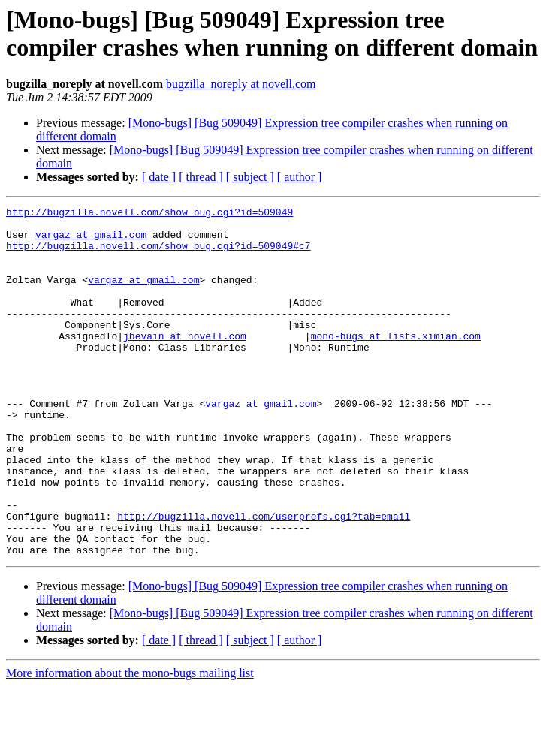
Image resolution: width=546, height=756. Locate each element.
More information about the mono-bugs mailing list (130, 743)
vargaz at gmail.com (91, 241)
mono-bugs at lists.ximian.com (396, 363)
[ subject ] (250, 177)
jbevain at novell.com (185, 363)
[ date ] (159, 177)
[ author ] (300, 177)
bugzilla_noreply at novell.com (241, 84)
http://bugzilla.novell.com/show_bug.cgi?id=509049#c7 (158, 255)
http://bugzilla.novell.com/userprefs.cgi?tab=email (264, 579)
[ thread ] (201, 177)
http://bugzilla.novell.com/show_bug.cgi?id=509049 (149, 214)
